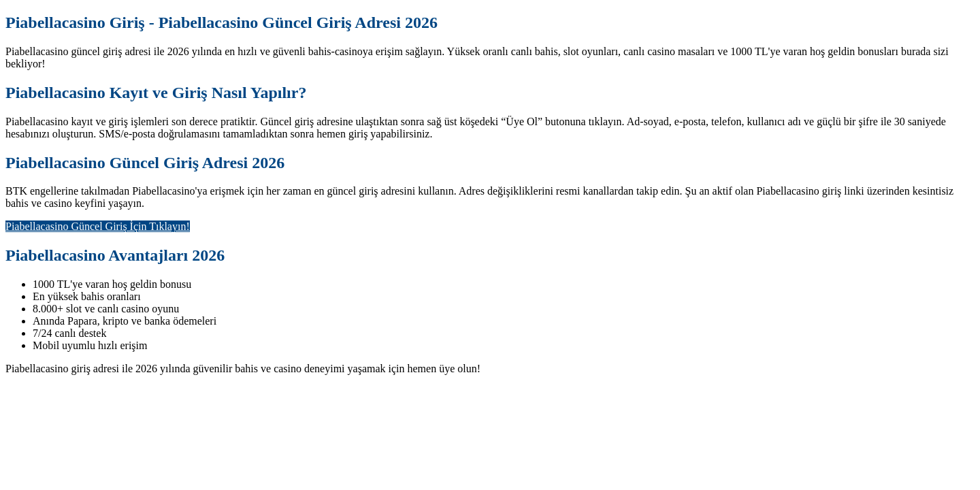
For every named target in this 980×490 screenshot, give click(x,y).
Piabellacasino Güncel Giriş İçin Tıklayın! (98, 226)
